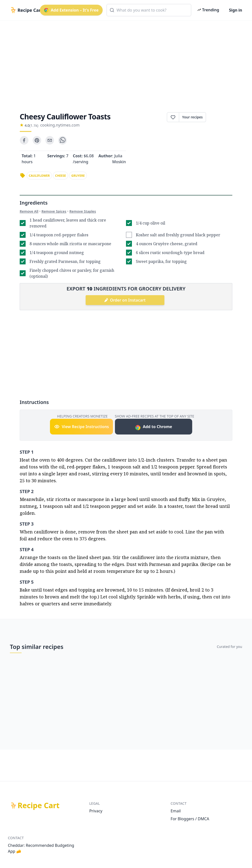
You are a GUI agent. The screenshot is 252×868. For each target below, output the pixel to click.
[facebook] (24, 140)
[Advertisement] (126, 62)
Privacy (96, 811)
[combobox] (149, 10)
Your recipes (192, 117)
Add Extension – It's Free (71, 10)
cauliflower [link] (39, 176)
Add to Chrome (153, 427)
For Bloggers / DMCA (190, 819)
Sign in (236, 10)
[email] (50, 140)
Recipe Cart (39, 805)
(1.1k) (34, 125)
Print (219, 117)
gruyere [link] (78, 176)
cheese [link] (61, 176)
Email (176, 811)
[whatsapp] (63, 140)
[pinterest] (37, 140)
